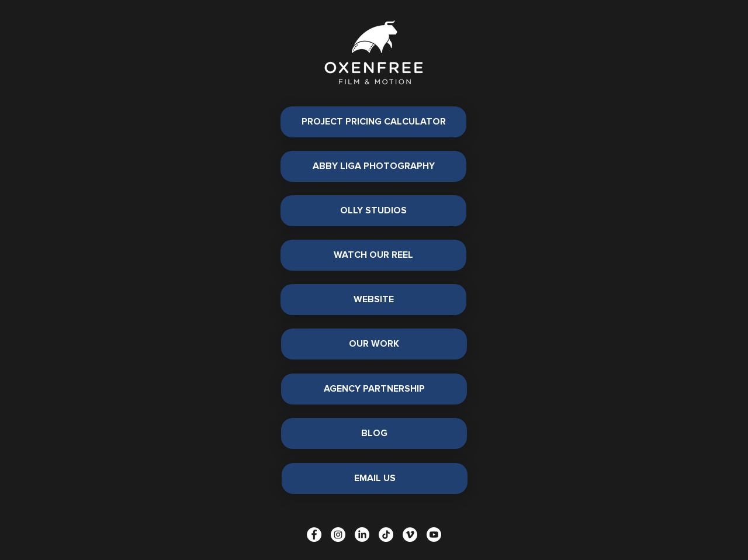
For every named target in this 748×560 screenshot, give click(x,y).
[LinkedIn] (362, 535)
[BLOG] (374, 433)
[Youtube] (434, 535)
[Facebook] (314, 535)
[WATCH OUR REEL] (373, 255)
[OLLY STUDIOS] (373, 211)
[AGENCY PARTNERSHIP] (374, 389)
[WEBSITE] (373, 300)
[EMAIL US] (375, 478)
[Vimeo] (410, 535)
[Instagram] (338, 535)
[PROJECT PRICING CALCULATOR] (373, 122)
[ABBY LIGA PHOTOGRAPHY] (373, 166)
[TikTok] (386, 535)
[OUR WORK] (374, 344)
